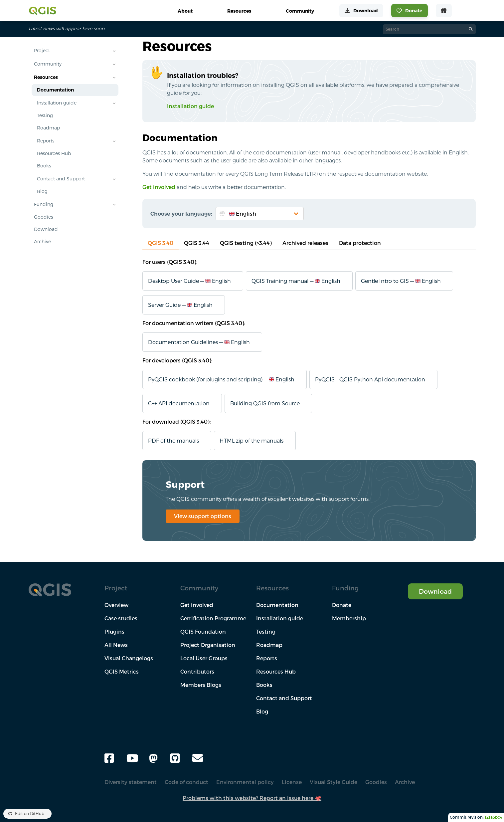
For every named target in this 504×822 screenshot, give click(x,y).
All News (116, 645)
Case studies (121, 618)
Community (48, 64)
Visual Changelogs (129, 658)
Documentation (55, 90)
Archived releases (305, 243)
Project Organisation (208, 645)
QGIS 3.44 (197, 243)
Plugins (114, 632)
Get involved (159, 187)
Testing (45, 115)
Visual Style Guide (334, 782)
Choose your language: (181, 214)
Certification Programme (213, 618)
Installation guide (57, 103)
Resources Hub (54, 153)
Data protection (360, 243)
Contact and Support (61, 179)
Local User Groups (204, 658)
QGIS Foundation (203, 632)
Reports (46, 141)
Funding (44, 204)
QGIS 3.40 (161, 243)
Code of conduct (186, 782)
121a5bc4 (494, 817)
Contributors (197, 672)
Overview (116, 605)
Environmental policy (245, 782)
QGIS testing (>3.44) (246, 243)
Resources (46, 77)
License (292, 782)
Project (42, 51)
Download (46, 229)
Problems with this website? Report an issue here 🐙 (252, 798)
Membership (349, 618)
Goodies (43, 217)
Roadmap (48, 128)
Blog (42, 191)
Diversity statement (131, 782)
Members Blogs (201, 685)
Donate (342, 605)
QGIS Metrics (122, 672)
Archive (42, 242)
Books (44, 166)
